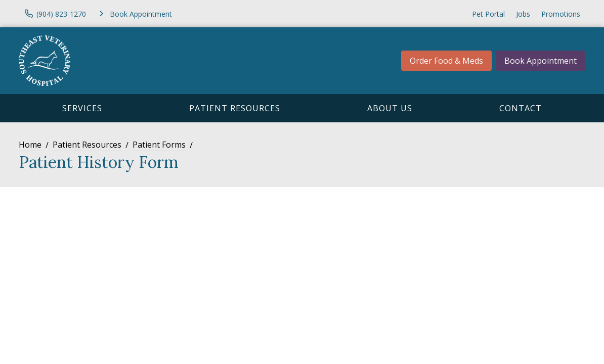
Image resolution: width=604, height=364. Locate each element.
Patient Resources (235, 108)
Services (82, 108)
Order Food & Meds (446, 61)
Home (30, 145)
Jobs (523, 14)
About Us (390, 108)
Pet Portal (488, 14)
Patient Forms (159, 145)
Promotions (561, 14)
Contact (521, 108)
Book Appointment (541, 61)
